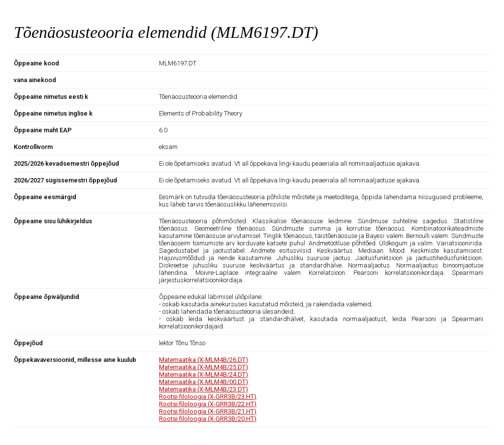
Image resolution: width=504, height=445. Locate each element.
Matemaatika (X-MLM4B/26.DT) (204, 360)
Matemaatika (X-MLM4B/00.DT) (204, 382)
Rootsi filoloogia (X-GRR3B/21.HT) (208, 411)
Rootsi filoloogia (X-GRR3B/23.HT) (208, 397)
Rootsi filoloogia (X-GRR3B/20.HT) (208, 419)
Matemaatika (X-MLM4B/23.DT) (204, 389)
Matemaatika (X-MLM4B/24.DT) (204, 374)
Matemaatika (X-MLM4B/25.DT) (204, 367)
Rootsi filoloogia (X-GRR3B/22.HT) (208, 404)
